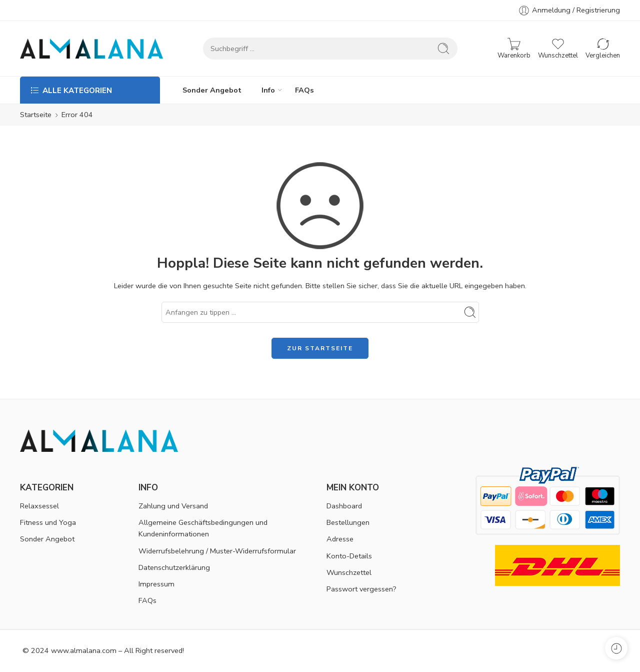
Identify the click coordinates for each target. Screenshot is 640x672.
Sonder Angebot (212, 90)
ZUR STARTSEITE (320, 348)
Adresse (340, 539)
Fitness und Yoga (48, 522)
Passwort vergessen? (361, 589)
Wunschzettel (349, 572)
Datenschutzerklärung (174, 567)
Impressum (156, 584)
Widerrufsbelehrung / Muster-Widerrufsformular (217, 551)
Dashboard (344, 506)
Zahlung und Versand (173, 506)
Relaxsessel (39, 506)
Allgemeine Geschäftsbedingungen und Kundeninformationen (203, 528)
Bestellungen (348, 522)
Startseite (36, 115)
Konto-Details (349, 556)
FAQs (304, 90)
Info (268, 90)
